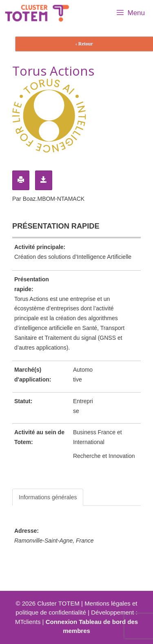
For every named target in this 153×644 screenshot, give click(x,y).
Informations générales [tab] (48, 497)
